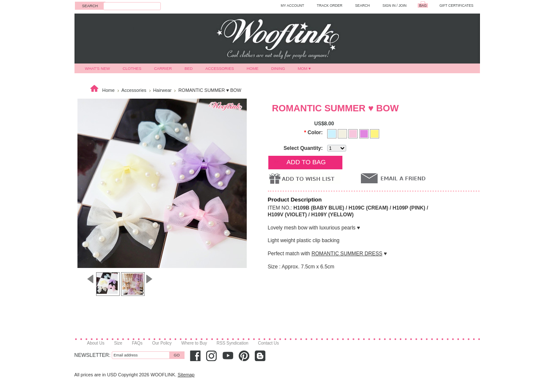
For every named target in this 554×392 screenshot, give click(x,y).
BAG (423, 6)
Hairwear (163, 90)
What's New (98, 69)
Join (403, 6)
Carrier (163, 69)
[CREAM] (343, 133)
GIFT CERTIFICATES (456, 6)
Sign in (389, 6)
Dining (278, 69)
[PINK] (354, 133)
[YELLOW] (375, 133)
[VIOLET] (365, 133)
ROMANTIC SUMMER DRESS (347, 254)
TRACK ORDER (330, 6)
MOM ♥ (304, 69)
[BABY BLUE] (332, 133)
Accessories (220, 69)
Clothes (132, 69)
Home (253, 69)
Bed (189, 69)
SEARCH (362, 6)
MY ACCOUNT (292, 6)
